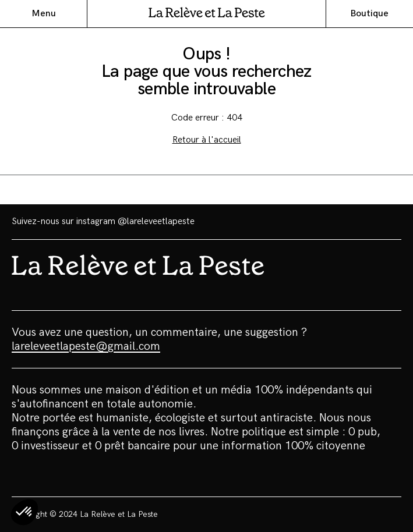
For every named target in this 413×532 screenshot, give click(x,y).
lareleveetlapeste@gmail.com (86, 346)
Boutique (369, 14)
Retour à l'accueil (207, 140)
